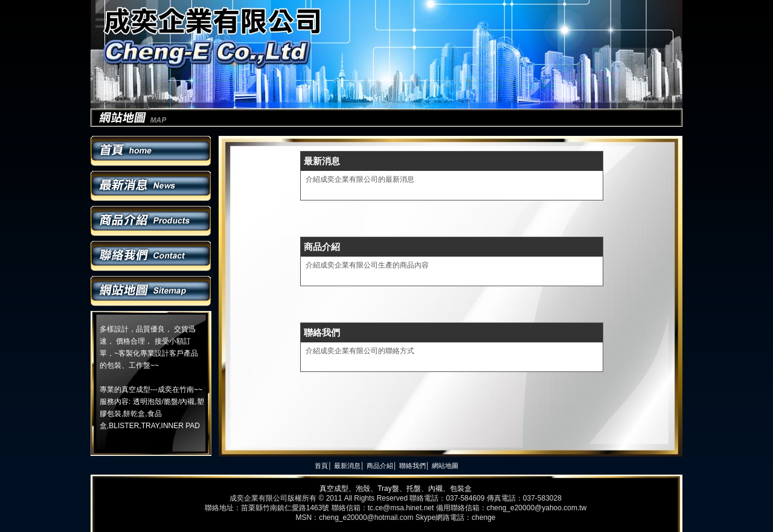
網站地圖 (151, 291)
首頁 (151, 151)
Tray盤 (388, 489)
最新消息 (151, 186)
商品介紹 (151, 221)
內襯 (435, 489)
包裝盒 (461, 489)
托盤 (414, 489)
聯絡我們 (151, 256)
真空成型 (334, 489)
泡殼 (363, 489)
